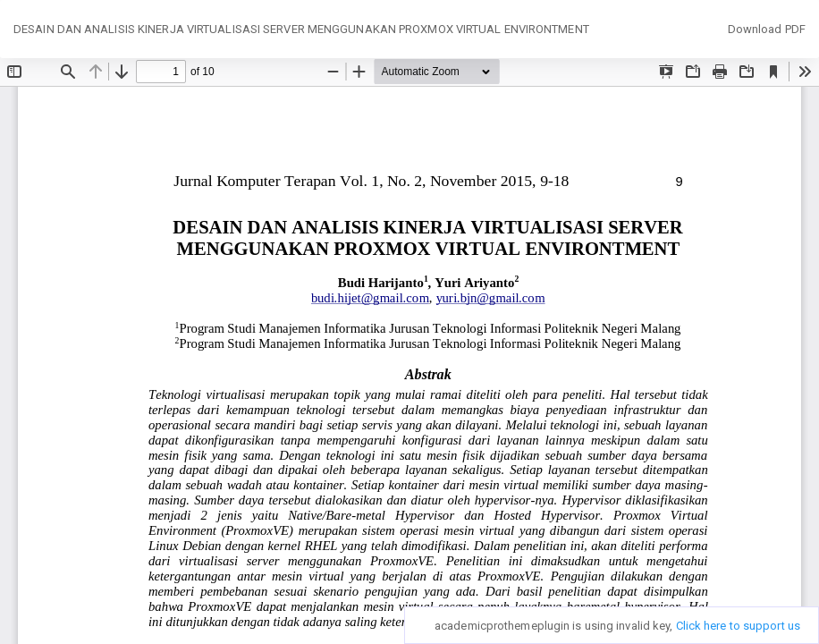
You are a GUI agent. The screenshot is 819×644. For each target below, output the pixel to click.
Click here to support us (738, 626)
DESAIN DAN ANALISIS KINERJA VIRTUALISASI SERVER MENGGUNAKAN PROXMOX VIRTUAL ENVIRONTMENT (301, 29)
